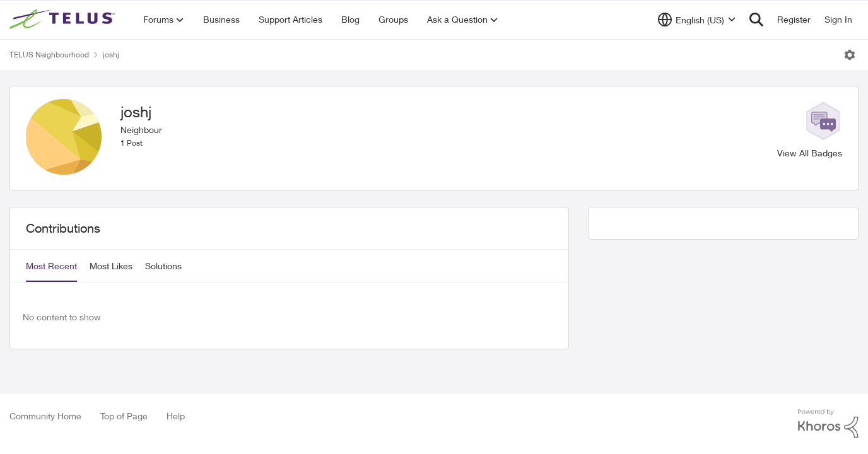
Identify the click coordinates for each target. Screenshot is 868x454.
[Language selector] (697, 20)
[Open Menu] (850, 55)
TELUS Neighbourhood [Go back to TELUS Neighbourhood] (49, 55)
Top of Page (124, 416)
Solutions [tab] (163, 266)
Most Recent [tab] (51, 266)
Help (176, 416)
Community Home (45, 416)
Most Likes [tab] (111, 266)
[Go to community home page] (64, 20)
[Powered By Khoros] (828, 424)
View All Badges (810, 153)
